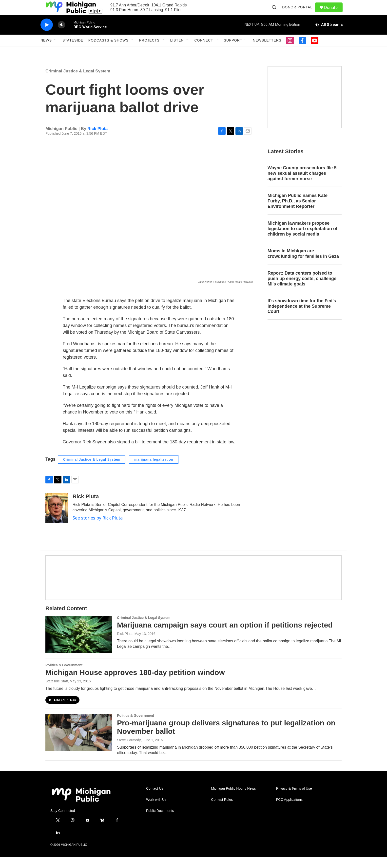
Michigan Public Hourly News (233, 800)
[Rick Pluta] (57, 519)
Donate (334, 13)
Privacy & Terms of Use (294, 800)
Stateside (73, 51)
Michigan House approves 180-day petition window (135, 684)
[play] (47, 36)
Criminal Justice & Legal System (78, 82)
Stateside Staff (57, 692)
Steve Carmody (129, 751)
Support (233, 51)
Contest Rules (222, 811)
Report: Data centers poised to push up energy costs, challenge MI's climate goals (302, 290)
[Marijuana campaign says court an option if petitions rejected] (79, 646)
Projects (149, 51)
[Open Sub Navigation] (56, 51)
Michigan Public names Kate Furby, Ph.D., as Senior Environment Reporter (298, 212)
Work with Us (156, 811)
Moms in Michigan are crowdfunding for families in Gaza (303, 265)
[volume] (61, 36)
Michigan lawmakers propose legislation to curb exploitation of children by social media (302, 240)
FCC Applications (289, 811)
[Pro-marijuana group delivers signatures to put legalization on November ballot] (79, 743)
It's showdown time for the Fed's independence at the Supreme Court (302, 317)
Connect (204, 51)
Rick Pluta (97, 140)
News (46, 51)
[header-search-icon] (276, 13)
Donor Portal (300, 13)
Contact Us (155, 800)
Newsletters (267, 51)
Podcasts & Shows (108, 51)
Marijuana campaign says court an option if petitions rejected (225, 636)
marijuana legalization (154, 471)
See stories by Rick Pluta (98, 529)
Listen (177, 51)
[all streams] (329, 36)
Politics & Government (64, 676)
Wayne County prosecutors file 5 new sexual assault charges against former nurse (302, 184)
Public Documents (160, 822)
